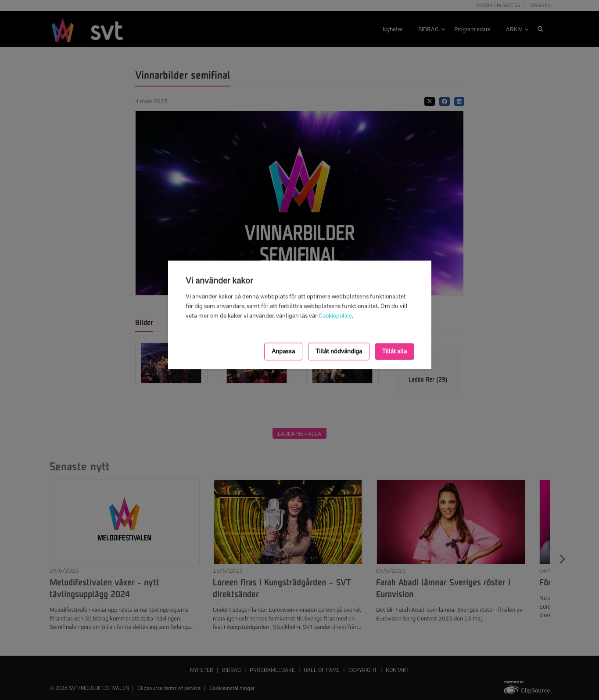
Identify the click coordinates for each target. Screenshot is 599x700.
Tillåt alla (395, 351)
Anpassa (283, 351)
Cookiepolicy (335, 316)
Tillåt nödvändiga (339, 351)
